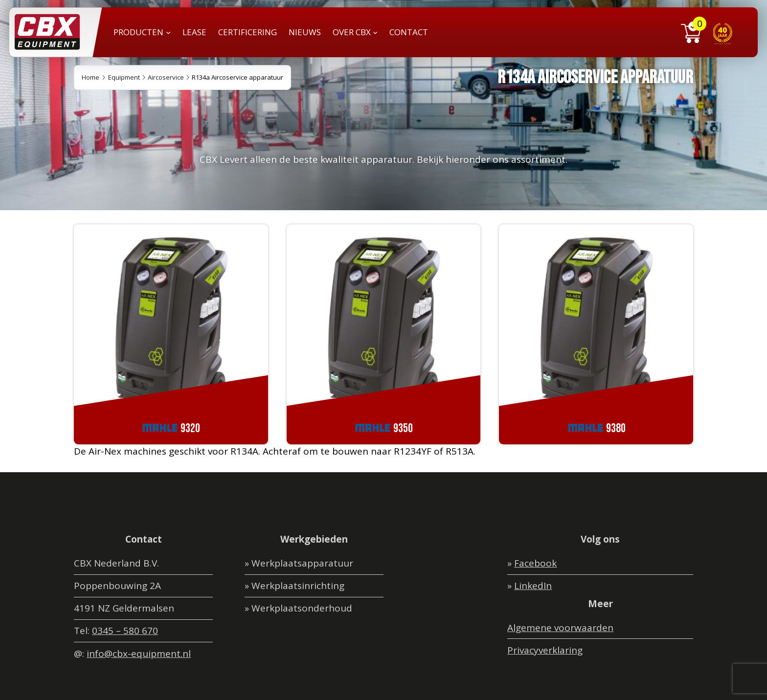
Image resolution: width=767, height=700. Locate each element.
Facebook (535, 563)
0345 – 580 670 (125, 631)
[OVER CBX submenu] (375, 32)
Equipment (124, 77)
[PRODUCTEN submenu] (168, 32)
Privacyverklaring (545, 650)
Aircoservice (166, 77)
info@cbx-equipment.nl (139, 654)
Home (90, 77)
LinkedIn (533, 586)
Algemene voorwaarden (560, 628)
